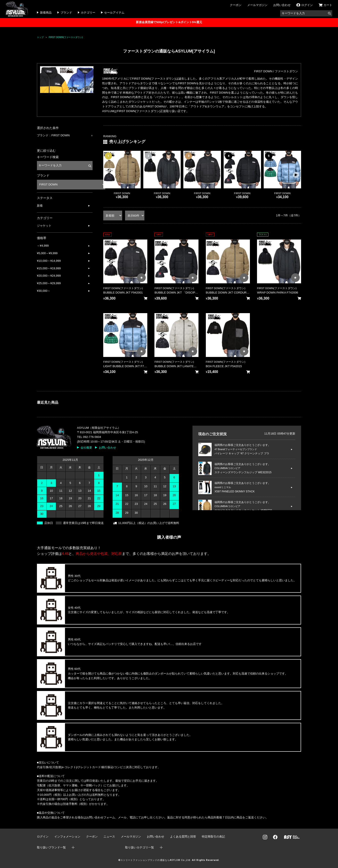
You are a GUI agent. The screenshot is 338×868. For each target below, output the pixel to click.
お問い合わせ (282, 5)
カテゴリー (88, 13)
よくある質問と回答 (183, 837)
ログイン (43, 837)
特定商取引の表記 (213, 837)
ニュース (109, 837)
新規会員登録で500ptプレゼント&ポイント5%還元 (169, 22)
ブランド (66, 13)
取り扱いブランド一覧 (51, 847)
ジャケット (44, 226)
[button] (296, 175)
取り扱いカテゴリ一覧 (140, 847)
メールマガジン (257, 5)
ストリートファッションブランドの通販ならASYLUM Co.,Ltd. (156, 860)
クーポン (236, 5)
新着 (40, 206)
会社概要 (86, 448)
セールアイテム (114, 13)
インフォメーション (67, 837)
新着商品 (46, 13)
